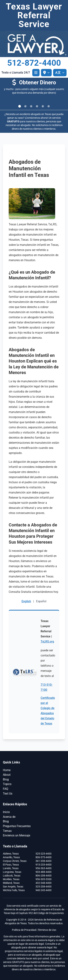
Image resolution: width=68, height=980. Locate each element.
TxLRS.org (47, 642)
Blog (6, 779)
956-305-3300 (44, 879)
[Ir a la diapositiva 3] (31, 106)
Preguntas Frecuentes (17, 826)
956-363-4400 (44, 868)
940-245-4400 (44, 890)
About (7, 775)
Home (7, 770)
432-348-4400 (44, 883)
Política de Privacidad (24, 930)
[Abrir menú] (36, 73)
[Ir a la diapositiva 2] (25, 106)
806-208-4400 (44, 876)
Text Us (8, 794)
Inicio (6, 812)
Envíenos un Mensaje (17, 835)
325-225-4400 (44, 854)
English (26, 601)
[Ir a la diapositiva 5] (43, 106)
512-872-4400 (34, 63)
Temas (7, 831)
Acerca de (9, 817)
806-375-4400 (44, 857)
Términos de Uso (47, 930)
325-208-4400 (44, 887)
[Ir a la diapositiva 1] (19, 106)
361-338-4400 (44, 861)
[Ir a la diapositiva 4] (37, 106)
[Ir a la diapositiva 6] (49, 106)
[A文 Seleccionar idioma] (60, 73)
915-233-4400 (44, 865)
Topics (7, 784)
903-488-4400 (44, 872)
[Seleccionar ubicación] (46, 73)
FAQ (6, 789)
